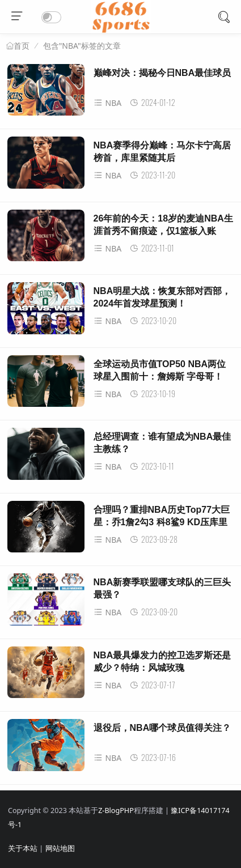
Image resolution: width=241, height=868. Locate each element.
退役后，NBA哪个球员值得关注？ (162, 728)
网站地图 (60, 848)
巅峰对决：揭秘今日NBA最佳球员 (162, 73)
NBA (108, 103)
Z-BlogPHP (116, 810)
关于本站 (23, 848)
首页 (22, 46)
